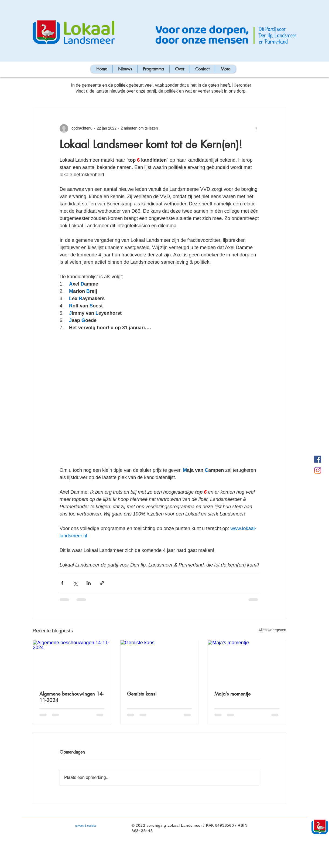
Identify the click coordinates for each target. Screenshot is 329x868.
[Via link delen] (102, 583)
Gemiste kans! (142, 694)
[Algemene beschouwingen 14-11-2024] (72, 662)
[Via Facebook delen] (62, 583)
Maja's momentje (232, 694)
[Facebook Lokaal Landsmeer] (318, 459)
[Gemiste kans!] (160, 662)
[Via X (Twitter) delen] (75, 583)
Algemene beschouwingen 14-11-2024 (71, 697)
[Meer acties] (256, 128)
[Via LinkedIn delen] (89, 583)
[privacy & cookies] (86, 826)
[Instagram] (318, 470)
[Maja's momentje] (247, 662)
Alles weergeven (272, 630)
